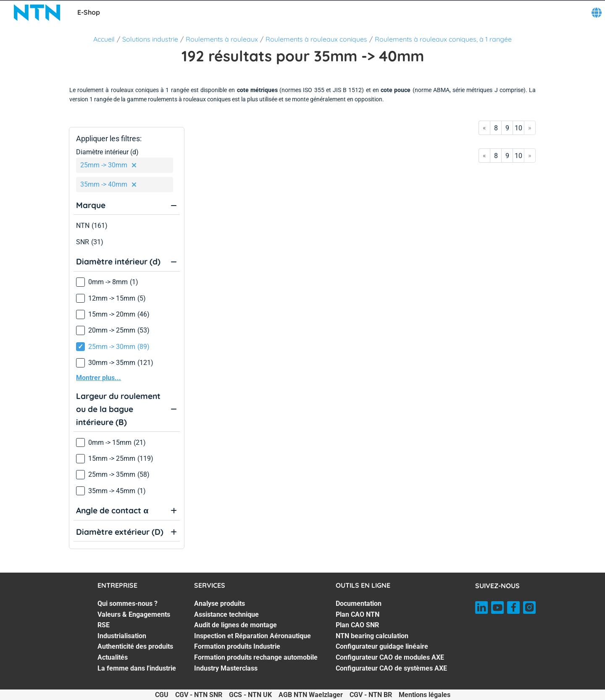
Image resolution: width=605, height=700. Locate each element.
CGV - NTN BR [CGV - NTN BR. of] (371, 695)
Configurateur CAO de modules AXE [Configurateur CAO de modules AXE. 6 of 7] (390, 657)
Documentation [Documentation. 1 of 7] (359, 604)
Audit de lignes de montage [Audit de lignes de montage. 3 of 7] (235, 625)
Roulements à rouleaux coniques (316, 39)
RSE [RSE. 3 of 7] (104, 625)
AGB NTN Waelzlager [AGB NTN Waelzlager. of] (311, 695)
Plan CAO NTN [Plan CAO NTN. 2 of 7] (358, 614)
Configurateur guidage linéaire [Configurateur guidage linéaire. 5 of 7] (382, 646)
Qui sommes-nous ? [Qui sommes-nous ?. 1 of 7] (128, 604)
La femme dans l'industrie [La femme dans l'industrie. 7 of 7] (137, 668)
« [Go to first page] (484, 128)
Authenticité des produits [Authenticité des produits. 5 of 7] (135, 646)
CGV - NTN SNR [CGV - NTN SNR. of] (199, 695)
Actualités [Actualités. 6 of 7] (113, 657)
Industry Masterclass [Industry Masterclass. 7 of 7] (226, 668)
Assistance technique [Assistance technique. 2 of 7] (226, 614)
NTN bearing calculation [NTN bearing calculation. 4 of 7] (372, 636)
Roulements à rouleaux (222, 39)
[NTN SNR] (37, 13)
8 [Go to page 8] (496, 128)
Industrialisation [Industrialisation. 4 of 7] (122, 636)
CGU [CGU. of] (162, 695)
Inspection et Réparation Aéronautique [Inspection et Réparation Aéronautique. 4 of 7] (253, 636)
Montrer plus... (99, 378)
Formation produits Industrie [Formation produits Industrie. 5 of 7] (237, 646)
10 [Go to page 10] (518, 128)
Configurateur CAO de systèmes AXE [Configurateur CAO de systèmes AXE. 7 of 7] (391, 668)
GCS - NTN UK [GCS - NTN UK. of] (250, 695)
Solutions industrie (150, 39)
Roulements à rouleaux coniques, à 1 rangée (443, 39)
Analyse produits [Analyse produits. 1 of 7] (220, 604)
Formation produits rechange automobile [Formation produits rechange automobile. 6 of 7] (256, 657)
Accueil (104, 39)
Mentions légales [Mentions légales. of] (425, 695)
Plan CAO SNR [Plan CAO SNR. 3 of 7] (357, 625)
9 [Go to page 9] (507, 128)
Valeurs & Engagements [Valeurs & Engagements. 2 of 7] (134, 614)
